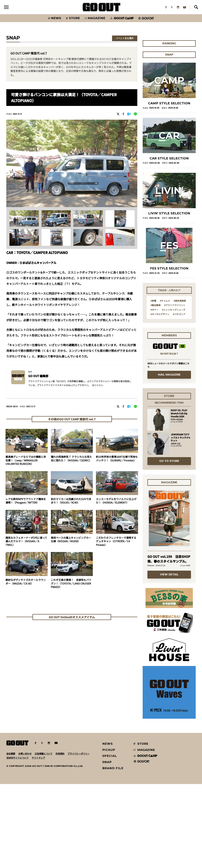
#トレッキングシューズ (174, 394)
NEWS (108, 828)
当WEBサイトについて (17, 842)
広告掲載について (44, 838)
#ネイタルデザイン (160, 398)
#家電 (153, 385)
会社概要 (11, 838)
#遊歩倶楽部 (180, 385)
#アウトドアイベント (175, 389)
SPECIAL (110, 840)
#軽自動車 (156, 389)
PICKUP (109, 834)
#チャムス (165, 385)
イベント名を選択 (125, 38)
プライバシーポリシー (79, 838)
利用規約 (60, 838)
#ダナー (154, 394)
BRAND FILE (113, 852)
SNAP (107, 846)
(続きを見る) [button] (97, 385)
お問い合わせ (25, 838)
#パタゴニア (179, 398)
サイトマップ (38, 842)
